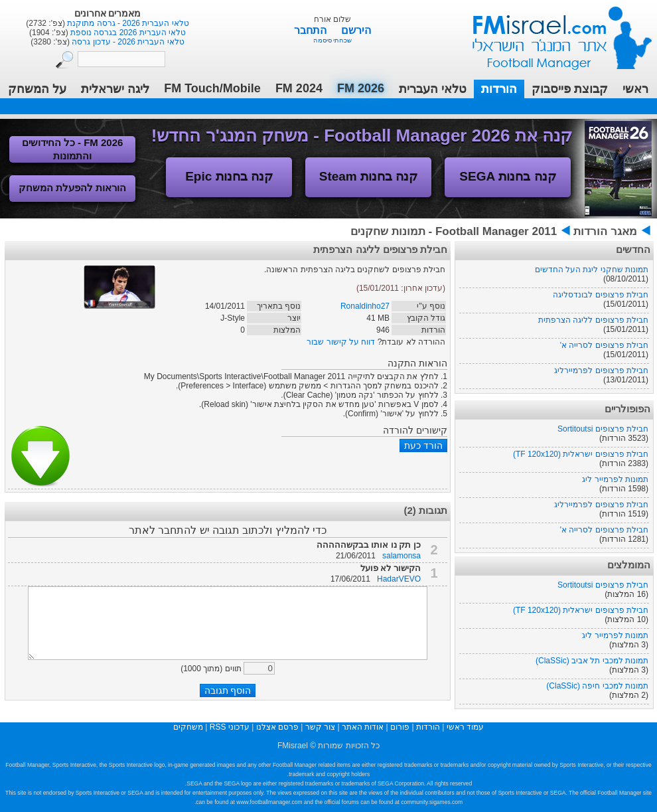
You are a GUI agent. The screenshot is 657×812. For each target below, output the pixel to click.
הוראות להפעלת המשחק (72, 188)
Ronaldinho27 (365, 306)
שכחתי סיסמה (333, 40)
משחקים (188, 727)
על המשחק (37, 89)
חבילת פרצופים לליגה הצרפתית (593, 320)
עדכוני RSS (230, 727)
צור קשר (320, 727)
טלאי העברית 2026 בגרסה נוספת (127, 33)
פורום (400, 727)
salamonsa (402, 556)
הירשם (356, 30)
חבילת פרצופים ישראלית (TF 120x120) (581, 454)
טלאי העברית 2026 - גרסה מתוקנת (127, 23)
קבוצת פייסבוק (570, 89)
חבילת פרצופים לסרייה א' (604, 345)
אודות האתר (363, 727)
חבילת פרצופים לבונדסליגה (601, 295)
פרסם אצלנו (277, 727)
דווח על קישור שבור (341, 342)
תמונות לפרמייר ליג (615, 479)
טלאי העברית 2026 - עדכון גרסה (127, 42)
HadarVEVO (399, 579)
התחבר (312, 30)
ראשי (635, 89)
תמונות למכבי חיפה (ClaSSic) (597, 686)
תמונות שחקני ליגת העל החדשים (592, 270)
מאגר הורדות (605, 231)
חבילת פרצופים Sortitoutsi (603, 429)
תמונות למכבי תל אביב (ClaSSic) (592, 661)
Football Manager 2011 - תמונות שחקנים (454, 231)
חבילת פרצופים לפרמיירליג (601, 370)
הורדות (499, 89)
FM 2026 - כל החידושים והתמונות (73, 149)
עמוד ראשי (553, 33)
